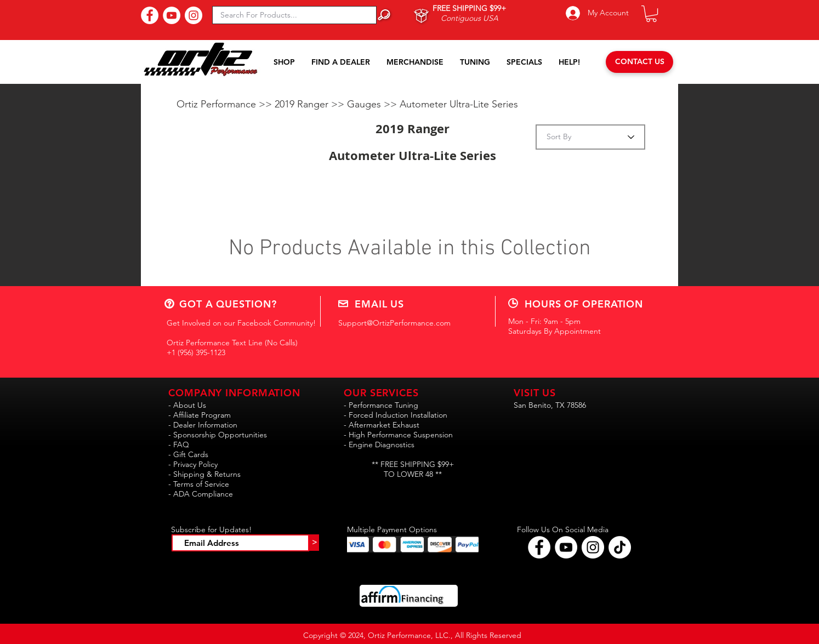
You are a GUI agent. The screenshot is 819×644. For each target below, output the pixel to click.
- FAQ (179, 444)
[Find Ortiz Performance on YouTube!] (566, 547)
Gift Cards (191, 454)
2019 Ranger (303, 104)
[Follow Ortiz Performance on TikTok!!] (620, 547)
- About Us (187, 405)
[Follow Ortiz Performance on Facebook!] (539, 547)
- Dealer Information (203, 425)
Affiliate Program (202, 415)
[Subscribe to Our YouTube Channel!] (172, 15)
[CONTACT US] (639, 62)
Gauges (365, 104)
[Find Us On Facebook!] (150, 15)
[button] (651, 14)
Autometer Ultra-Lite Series (459, 104)
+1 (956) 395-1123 (196, 352)
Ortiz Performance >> (226, 104)
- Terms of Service (199, 484)
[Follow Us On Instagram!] (194, 15)
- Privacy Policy (193, 464)
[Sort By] (590, 137)
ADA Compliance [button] (203, 494)
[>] (314, 543)
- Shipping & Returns (204, 474)
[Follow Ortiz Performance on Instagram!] (593, 547)
